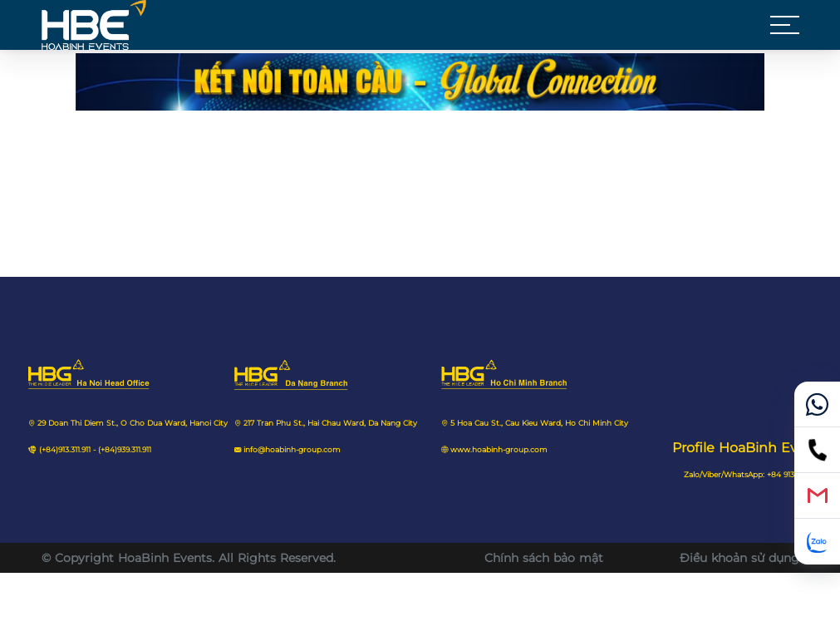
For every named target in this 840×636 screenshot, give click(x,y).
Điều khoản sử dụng (739, 558)
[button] (785, 25)
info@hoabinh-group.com (292, 450)
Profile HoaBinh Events (750, 448)
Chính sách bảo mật (544, 558)
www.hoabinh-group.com (499, 450)
